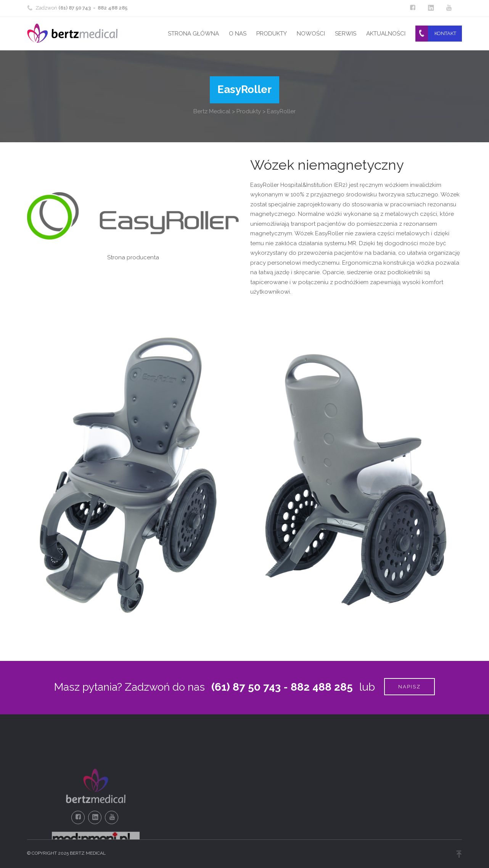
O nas (238, 34)
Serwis (346, 34)
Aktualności (386, 34)
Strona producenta (133, 257)
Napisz (409, 687)
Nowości (311, 34)
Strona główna (193, 34)
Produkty (272, 34)
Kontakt (445, 33)
